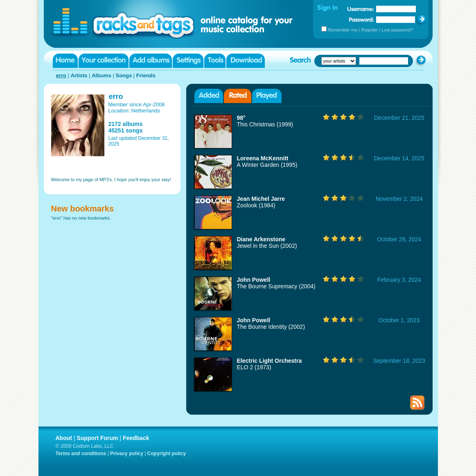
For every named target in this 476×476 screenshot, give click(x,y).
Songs (124, 75)
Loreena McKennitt (263, 158)
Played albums (267, 96)
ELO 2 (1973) (254, 367)
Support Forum (97, 438)
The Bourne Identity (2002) (271, 327)
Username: (361, 9)
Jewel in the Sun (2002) (267, 246)
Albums (102, 75)
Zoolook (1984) (256, 205)
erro (61, 75)
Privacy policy (127, 454)
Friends (146, 75)
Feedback (136, 438)
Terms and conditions (81, 454)
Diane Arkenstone (261, 239)
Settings (188, 61)
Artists (79, 75)
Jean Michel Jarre (261, 199)
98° (241, 118)
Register (369, 30)
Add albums (151, 61)
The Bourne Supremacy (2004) (276, 286)
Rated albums (238, 96)
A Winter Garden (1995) (267, 165)
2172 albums (126, 124)
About (64, 438)
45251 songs (126, 130)
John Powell (254, 280)
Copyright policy (167, 454)
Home (65, 61)
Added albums (209, 96)
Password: (362, 19)
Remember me (343, 30)
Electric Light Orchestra (270, 361)
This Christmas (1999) (265, 124)
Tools (215, 61)
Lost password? (397, 30)
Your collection (104, 61)
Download (246, 61)
